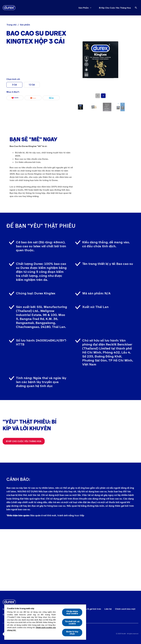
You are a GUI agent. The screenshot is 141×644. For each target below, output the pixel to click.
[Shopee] (33, 98)
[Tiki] (51, 98)
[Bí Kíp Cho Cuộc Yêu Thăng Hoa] (115, 8)
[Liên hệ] (108, 609)
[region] (45, 622)
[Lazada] (15, 98)
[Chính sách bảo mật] (125, 609)
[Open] (136, 8)
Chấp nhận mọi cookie (72, 612)
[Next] (103, 96)
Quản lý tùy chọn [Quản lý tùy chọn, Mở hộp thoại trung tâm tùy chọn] (72, 632)
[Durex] (9, 8)
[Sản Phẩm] (84, 8)
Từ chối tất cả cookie (72, 622)
